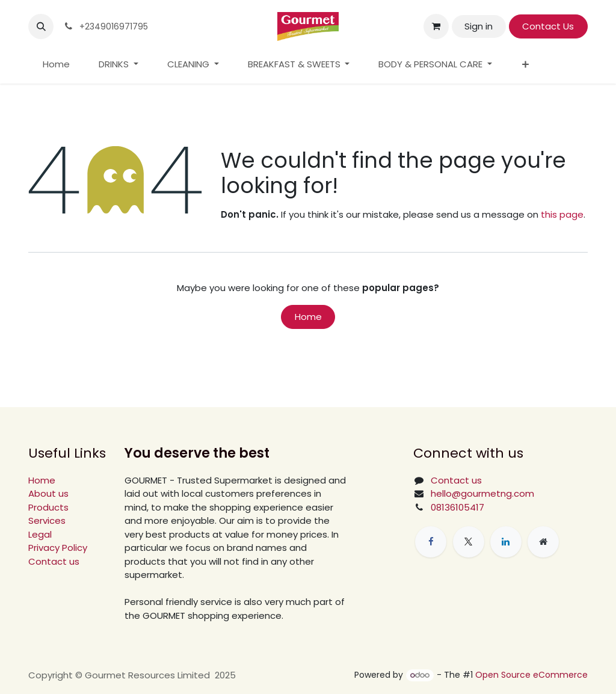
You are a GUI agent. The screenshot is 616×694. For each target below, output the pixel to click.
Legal (40, 534)
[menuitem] (56, 65)
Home (308, 317)
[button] (41, 26)
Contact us (54, 561)
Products (48, 507)
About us (48, 493)
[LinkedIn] (506, 542)
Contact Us (548, 26)
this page (562, 214)
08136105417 (457, 507)
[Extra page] (543, 542)
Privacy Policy (58, 548)
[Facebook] (431, 542)
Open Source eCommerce (531, 675)
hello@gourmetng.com (482, 493)
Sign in (479, 26)
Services (47, 520)
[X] (469, 542)
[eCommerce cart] (436, 26)
